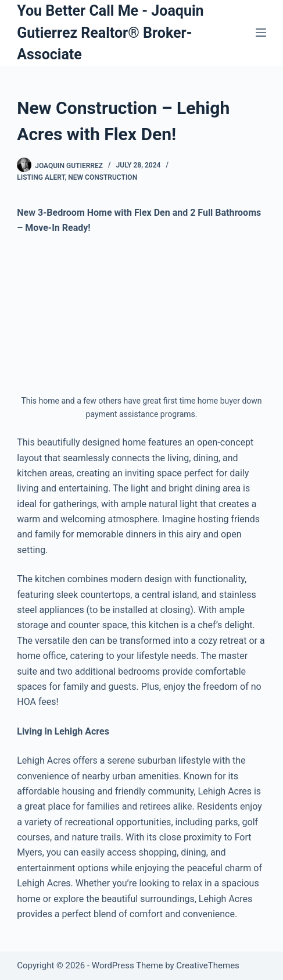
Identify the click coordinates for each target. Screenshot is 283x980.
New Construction (103, 177)
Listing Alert (41, 177)
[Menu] (261, 33)
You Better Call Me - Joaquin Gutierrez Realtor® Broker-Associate (110, 33)
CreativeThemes (208, 965)
